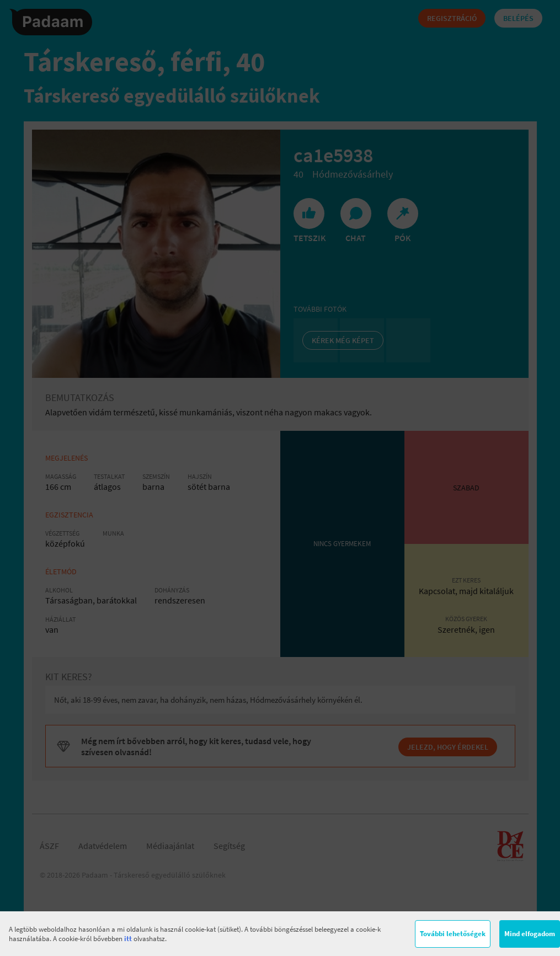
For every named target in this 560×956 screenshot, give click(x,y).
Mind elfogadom (530, 934)
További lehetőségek (453, 934)
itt (128, 939)
